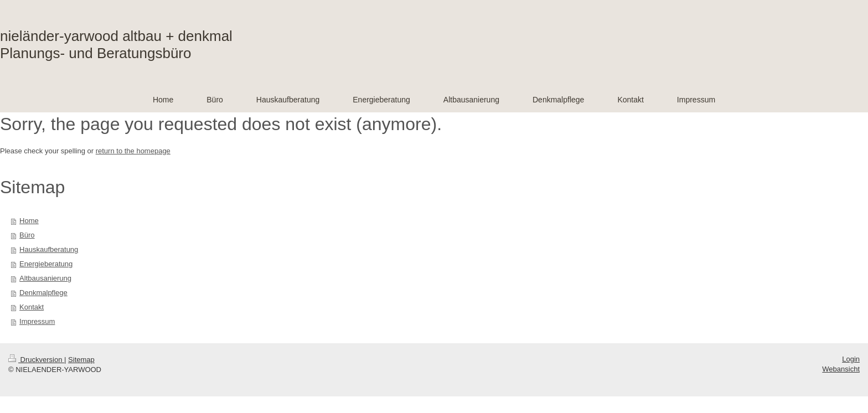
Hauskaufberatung (49, 249)
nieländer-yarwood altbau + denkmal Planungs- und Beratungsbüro (116, 45)
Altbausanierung (45, 278)
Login (851, 359)
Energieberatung (46, 264)
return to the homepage (133, 151)
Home (29, 221)
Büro (27, 235)
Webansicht (841, 369)
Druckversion (36, 360)
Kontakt (32, 307)
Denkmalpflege (43, 293)
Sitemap (81, 360)
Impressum (37, 321)
